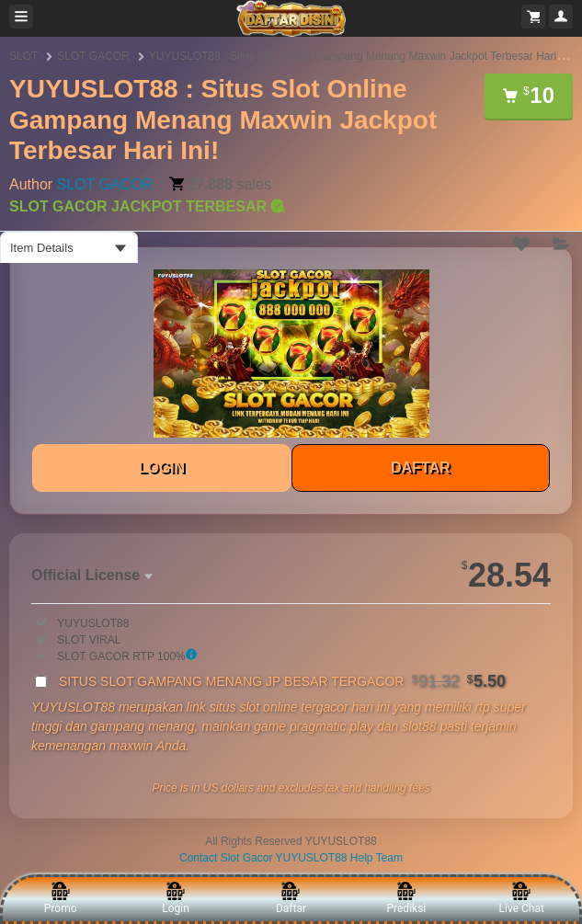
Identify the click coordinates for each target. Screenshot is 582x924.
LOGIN (161, 468)
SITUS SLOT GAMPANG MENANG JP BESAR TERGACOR (282, 681)
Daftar (291, 898)
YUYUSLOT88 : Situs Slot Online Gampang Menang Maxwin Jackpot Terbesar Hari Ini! (362, 56)
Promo (61, 898)
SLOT (23, 56)
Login (176, 898)
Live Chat (522, 898)
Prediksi (406, 898)
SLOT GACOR (93, 56)
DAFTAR (421, 468)
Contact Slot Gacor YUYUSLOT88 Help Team (291, 858)
